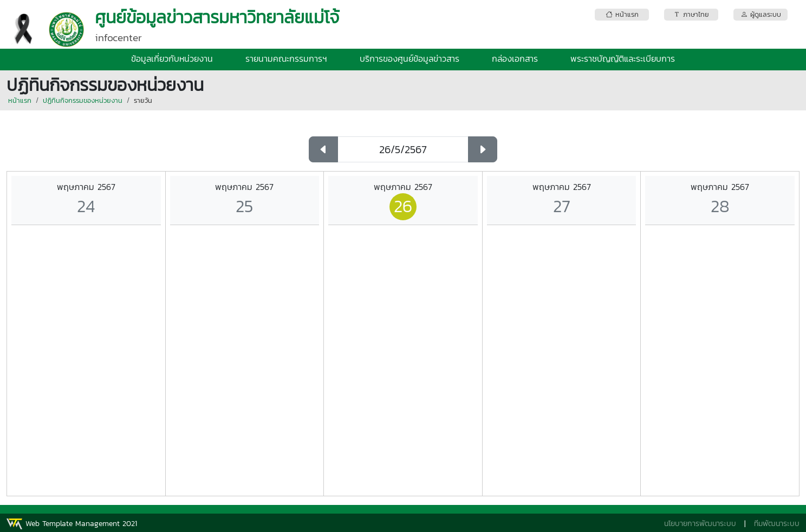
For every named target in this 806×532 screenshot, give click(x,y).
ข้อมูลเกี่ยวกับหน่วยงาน (172, 58)
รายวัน (143, 100)
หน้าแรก (20, 100)
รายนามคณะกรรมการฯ (286, 58)
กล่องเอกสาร (515, 58)
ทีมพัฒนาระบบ (777, 524)
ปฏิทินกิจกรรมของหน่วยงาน (83, 100)
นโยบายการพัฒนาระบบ (700, 524)
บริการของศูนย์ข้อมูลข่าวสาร (409, 58)
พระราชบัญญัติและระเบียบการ (623, 58)
